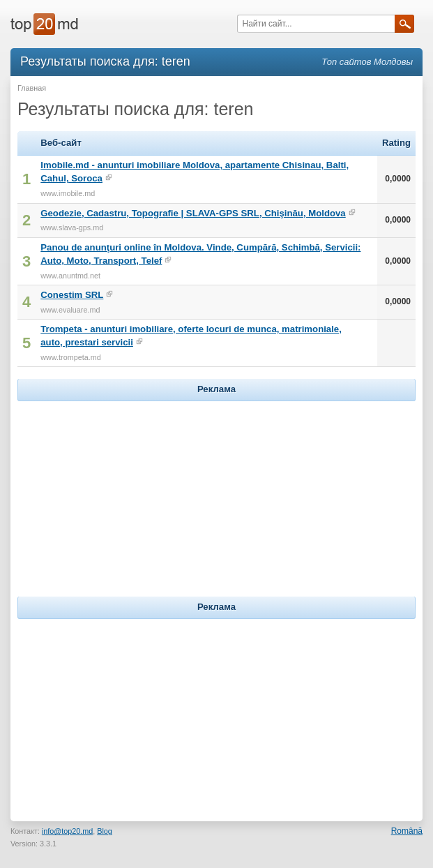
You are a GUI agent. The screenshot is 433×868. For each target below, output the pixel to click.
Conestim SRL (72, 295)
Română (407, 831)
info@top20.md (67, 831)
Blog (105, 831)
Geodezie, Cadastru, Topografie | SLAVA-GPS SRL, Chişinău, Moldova (193, 213)
